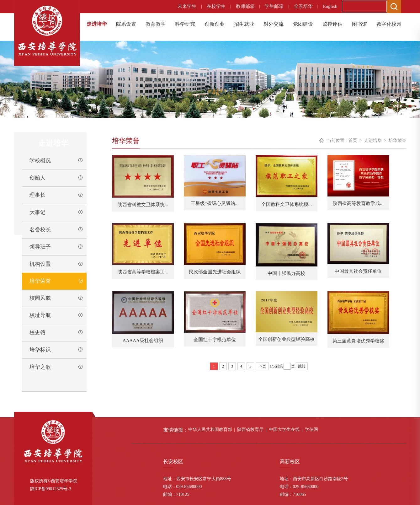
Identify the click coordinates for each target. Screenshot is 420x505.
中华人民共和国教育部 (210, 430)
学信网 (311, 430)
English (330, 6)
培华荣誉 (397, 140)
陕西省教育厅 (250, 430)
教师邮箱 (245, 6)
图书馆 (359, 24)
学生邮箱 (274, 6)
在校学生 (216, 6)
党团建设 (303, 24)
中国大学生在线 (284, 430)
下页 (262, 366)
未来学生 (187, 6)
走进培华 (97, 24)
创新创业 (215, 24)
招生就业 (244, 24)
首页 (353, 140)
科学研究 (185, 24)
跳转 (302, 366)
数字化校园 (389, 24)
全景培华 (303, 6)
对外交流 (274, 24)
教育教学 (156, 24)
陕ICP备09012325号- (50, 489)
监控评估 (332, 24)
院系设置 (126, 24)
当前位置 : (337, 140)
